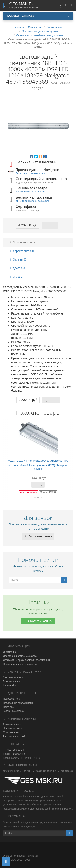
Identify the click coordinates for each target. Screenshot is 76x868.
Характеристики (21, 251)
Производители (12, 699)
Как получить (23, 192)
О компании (10, 652)
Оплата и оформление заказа (20, 656)
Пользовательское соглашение (21, 664)
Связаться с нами (13, 677)
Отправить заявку (38, 536)
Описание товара (22, 242)
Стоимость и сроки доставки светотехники (27, 660)
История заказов (12, 728)
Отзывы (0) (18, 259)
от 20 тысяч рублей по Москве (33, 201)
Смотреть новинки (38, 621)
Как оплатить (40, 192)
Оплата (15, 277)
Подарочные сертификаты (18, 703)
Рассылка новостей (14, 736)
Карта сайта (10, 685)
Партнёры (9, 707)
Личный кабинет (12, 724)
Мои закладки (11, 732)
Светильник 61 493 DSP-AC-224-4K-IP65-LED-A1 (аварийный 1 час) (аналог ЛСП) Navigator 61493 (38, 465)
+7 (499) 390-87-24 (13, 750)
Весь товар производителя (31, 173)
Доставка (17, 268)
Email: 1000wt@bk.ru (15, 754)
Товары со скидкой (14, 711)
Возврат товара (12, 681)
